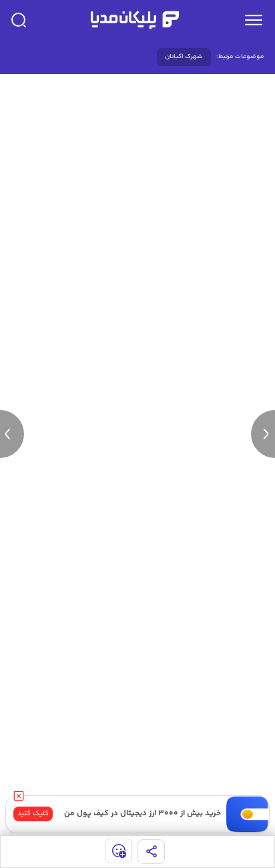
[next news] (263, 434)
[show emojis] (118, 851)
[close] (19, 796)
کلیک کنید (33, 814)
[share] (151, 852)
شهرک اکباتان (184, 57)
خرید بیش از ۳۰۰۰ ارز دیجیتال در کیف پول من (143, 814)
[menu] (254, 20)
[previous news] (12, 434)
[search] (19, 20)
